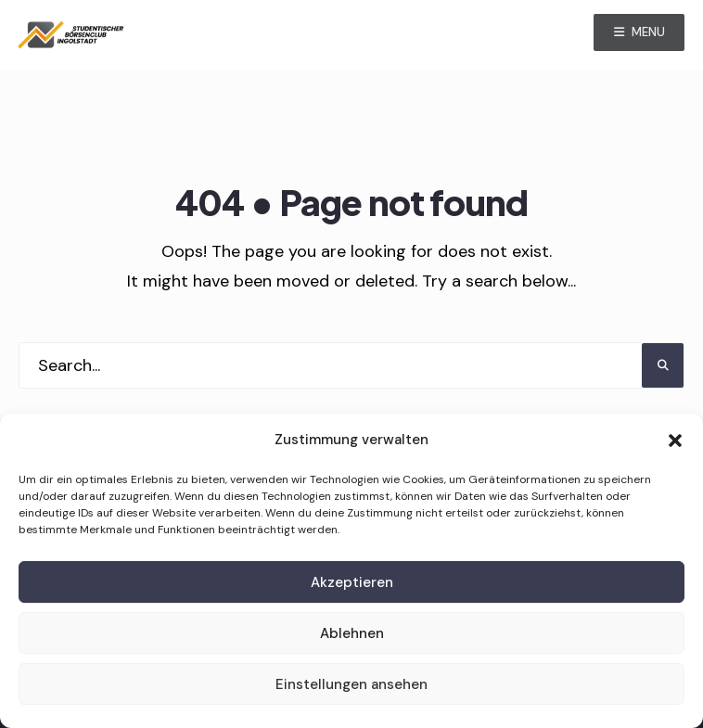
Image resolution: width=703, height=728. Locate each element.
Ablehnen (352, 633)
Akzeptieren (352, 582)
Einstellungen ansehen (351, 684)
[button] (675, 441)
